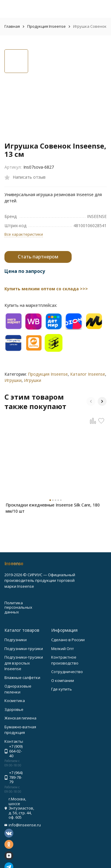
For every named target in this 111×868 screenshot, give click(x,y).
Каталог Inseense (88, 374)
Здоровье (14, 709)
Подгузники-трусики (24, 649)
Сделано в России (68, 640)
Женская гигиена (20, 718)
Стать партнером (38, 257)
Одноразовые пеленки (18, 689)
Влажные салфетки (22, 678)
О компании (63, 680)
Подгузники (16, 640)
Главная (12, 26)
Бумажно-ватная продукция (20, 730)
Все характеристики (24, 234)
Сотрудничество (67, 672)
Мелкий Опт (63, 649)
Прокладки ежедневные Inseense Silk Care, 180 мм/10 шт (53, 508)
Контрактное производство (65, 660)
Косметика (15, 701)
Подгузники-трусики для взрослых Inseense (24, 663)
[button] (91, 401)
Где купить (62, 689)
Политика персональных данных (18, 607)
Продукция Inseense (46, 26)
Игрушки (13, 380)
